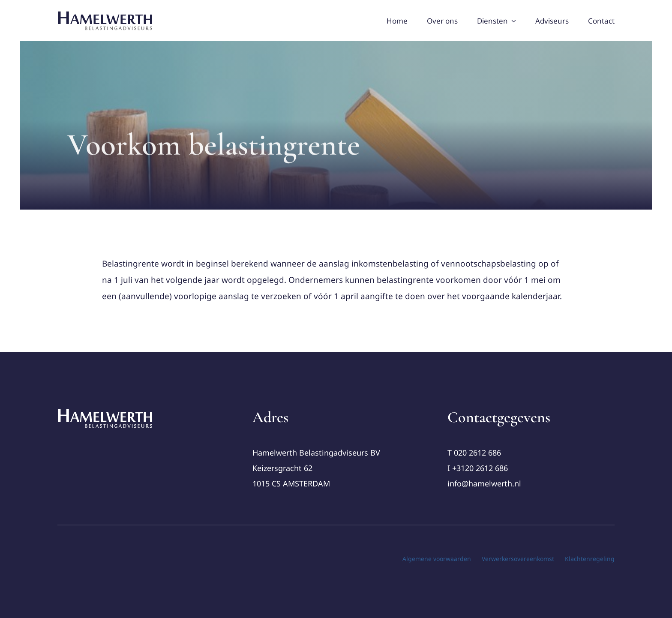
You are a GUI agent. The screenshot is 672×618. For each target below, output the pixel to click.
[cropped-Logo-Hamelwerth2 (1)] (105, 412)
